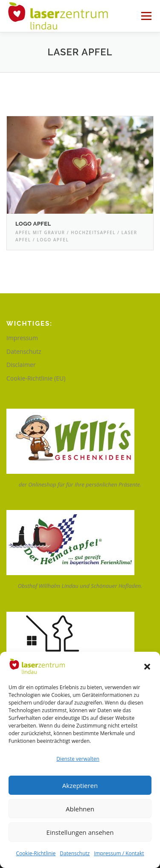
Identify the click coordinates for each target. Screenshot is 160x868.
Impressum (22, 338)
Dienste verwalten (78, 759)
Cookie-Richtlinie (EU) (36, 378)
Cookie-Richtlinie (36, 853)
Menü (146, 16)
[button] (147, 667)
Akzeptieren (80, 785)
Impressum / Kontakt (119, 853)
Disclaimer (21, 365)
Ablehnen (80, 809)
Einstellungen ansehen (80, 832)
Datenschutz (75, 853)
